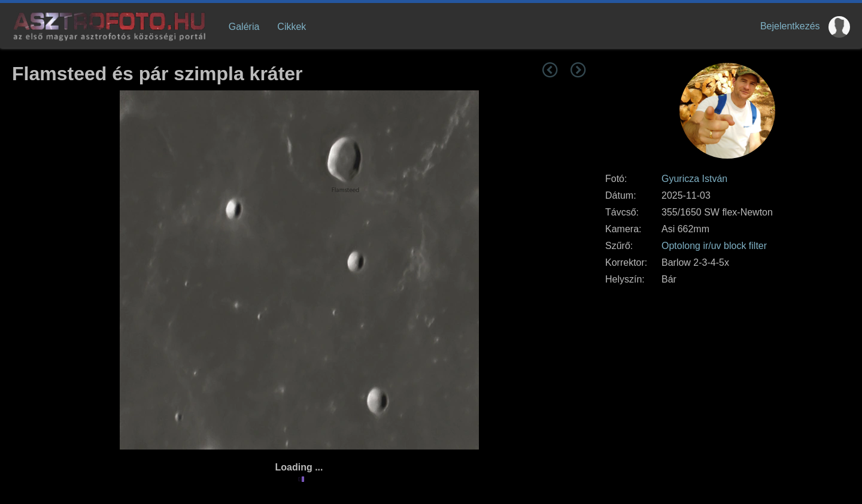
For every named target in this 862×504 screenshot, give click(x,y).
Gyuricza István (694, 179)
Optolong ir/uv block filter (714, 246)
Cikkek (292, 27)
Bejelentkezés (790, 26)
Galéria (244, 27)
